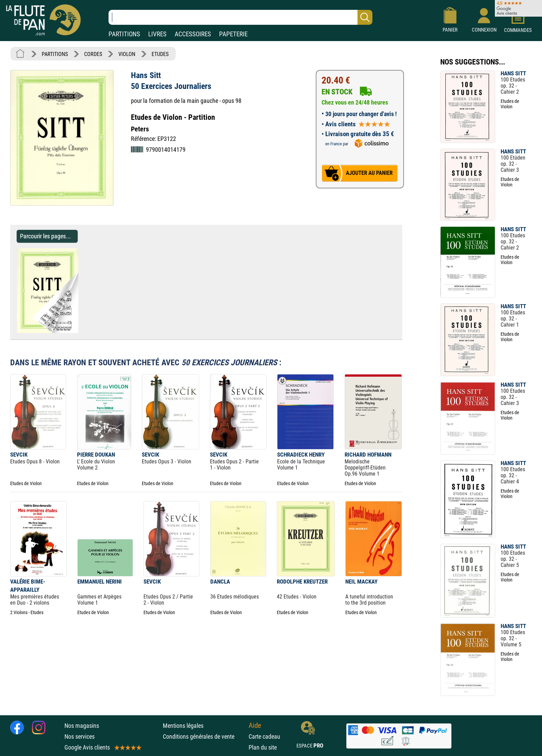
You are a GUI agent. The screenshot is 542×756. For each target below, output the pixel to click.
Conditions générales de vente (204, 736)
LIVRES (157, 34)
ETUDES (160, 54)
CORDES (93, 54)
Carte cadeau (264, 736)
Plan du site (263, 747)
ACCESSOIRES (193, 34)
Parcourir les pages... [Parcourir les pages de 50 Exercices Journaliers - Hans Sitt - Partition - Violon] (45, 236)
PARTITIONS (124, 34)
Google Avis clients (102, 747)
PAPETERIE (233, 34)
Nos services (80, 736)
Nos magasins (82, 726)
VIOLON (127, 54)
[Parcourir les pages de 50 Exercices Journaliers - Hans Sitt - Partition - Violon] (82, 331)
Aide (255, 725)
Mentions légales (183, 726)
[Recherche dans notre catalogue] (240, 17)
